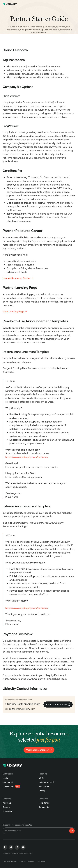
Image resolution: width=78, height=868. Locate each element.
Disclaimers (42, 861)
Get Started (8, 782)
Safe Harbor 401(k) (47, 782)
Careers (6, 807)
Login (5, 778)
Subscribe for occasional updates (17, 825)
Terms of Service (10, 861)
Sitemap (31, 861)
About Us (7, 803)
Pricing (42, 791)
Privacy (22, 861)
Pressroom (7, 811)
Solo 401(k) (44, 786)
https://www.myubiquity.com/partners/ (27, 457)
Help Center (44, 803)
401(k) (42, 778)
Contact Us (44, 807)
